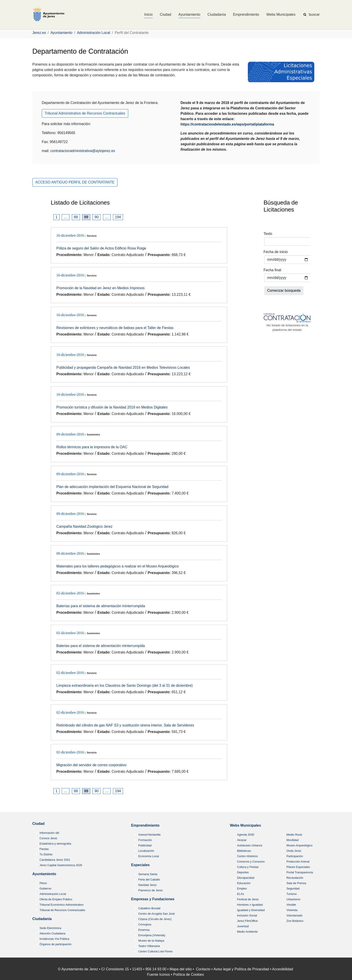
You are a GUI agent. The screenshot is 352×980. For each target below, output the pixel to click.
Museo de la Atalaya (151, 941)
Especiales (140, 865)
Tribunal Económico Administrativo (62, 905)
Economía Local (149, 856)
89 (86, 217)
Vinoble (291, 905)
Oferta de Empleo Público (56, 899)
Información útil (49, 833)
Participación (295, 856)
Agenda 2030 (246, 835)
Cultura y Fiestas (248, 867)
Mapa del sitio (181, 969)
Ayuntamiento (44, 874)
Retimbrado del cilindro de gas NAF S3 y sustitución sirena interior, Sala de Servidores (125, 725)
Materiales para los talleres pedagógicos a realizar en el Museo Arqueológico (118, 566)
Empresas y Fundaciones (153, 899)
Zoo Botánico (295, 921)
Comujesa (145, 924)
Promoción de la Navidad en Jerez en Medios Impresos (100, 288)
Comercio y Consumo (251, 862)
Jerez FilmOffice (247, 921)
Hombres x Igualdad (250, 905)
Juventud (243, 926)
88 (76, 217)
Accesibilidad (283, 969)
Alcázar (242, 840)
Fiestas (44, 849)
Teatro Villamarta (149, 946)
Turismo (292, 894)
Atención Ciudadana (52, 933)
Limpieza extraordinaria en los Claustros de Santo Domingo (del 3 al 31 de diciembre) (124, 685)
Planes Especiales (298, 867)
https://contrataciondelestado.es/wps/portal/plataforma (227, 124)
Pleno (43, 883)
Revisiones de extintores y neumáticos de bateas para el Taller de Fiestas (115, 328)
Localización (146, 851)
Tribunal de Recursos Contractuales (62, 910)
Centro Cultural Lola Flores (155, 951)
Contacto (203, 969)
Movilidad (293, 840)
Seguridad (293, 888)
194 (118, 217)
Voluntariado (294, 915)
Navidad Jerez (147, 885)
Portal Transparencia (300, 872)
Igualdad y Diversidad (251, 910)
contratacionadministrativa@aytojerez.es (83, 151)
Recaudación (295, 878)
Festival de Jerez (248, 899)
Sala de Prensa (296, 883)
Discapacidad (246, 878)
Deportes (243, 872)
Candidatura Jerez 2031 (55, 860)
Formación (145, 840)
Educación (244, 883)
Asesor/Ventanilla (149, 835)
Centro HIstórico (247, 856)
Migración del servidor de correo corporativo (91, 765)
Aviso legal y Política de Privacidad (241, 969)
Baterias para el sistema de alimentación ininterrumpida (101, 646)
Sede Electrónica (50, 928)
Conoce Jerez (48, 838)
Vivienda (292, 910)
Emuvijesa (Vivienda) (152, 935)
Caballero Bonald (149, 908)
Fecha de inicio (276, 252)
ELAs (241, 894)
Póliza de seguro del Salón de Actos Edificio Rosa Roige (101, 248)
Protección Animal (298, 862)
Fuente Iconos (158, 974)
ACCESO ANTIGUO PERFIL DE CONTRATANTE (75, 182)
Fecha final (272, 270)
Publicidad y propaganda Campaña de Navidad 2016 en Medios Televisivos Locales (123, 367)
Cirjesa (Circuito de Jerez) (155, 919)
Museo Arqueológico (299, 845)
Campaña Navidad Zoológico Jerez (84, 526)
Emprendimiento (145, 825)
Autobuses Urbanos (250, 845)
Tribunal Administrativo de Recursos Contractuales (85, 113)
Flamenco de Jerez (151, 890)
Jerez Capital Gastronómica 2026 (61, 865)
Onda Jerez (294, 851)
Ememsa (144, 930)
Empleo (242, 888)
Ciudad (38, 824)
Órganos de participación (55, 944)
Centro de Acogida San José (156, 914)
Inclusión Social (247, 915)
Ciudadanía (42, 919)
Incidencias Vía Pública (54, 939)
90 (97, 217)
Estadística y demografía (55, 844)
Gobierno (45, 888)
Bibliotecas (244, 851)
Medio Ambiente (247, 932)
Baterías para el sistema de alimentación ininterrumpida (101, 606)
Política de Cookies (188, 974)
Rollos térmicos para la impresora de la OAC (92, 447)
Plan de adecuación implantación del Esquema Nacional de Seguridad (112, 487)
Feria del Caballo (149, 880)
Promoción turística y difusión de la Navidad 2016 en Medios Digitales (112, 407)
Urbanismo (293, 899)
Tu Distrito (46, 854)
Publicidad (145, 845)
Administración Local (53, 894)
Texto (268, 234)
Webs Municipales (245, 825)
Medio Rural (294, 835)
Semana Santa (148, 874)
